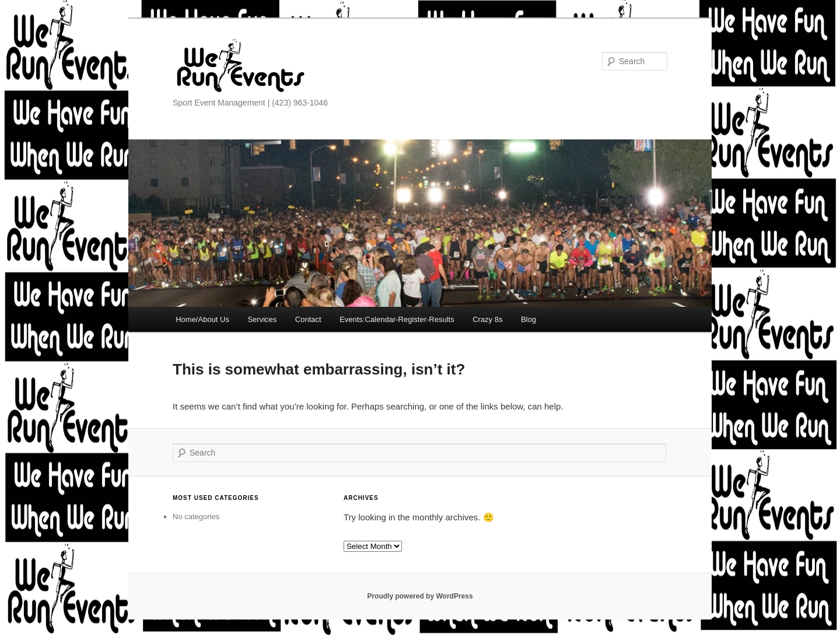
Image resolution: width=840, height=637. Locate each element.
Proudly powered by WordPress (420, 596)
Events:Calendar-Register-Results (397, 319)
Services (262, 319)
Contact (308, 319)
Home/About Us (202, 319)
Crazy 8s (487, 319)
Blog (528, 319)
